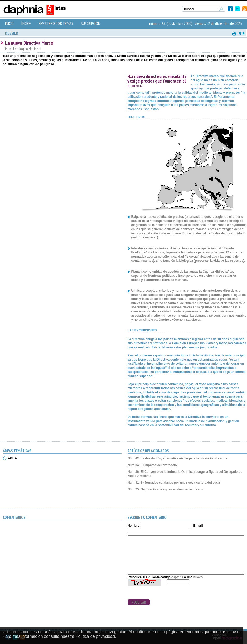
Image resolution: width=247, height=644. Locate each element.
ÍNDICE (26, 23)
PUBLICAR (139, 602)
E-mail (198, 526)
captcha (177, 577)
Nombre (133, 526)
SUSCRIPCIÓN (91, 23)
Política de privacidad (95, 636)
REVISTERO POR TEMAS (56, 23)
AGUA (12, 458)
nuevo (198, 577)
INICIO (9, 23)
